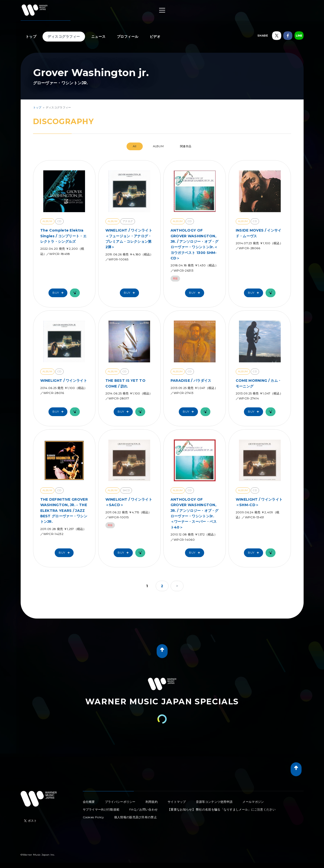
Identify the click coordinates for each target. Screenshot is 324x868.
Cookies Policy (93, 817)
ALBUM (158, 146)
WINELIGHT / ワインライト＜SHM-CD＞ (259, 502)
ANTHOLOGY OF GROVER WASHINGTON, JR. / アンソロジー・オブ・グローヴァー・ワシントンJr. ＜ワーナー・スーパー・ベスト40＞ (195, 513)
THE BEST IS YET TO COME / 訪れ (125, 383)
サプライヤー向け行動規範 (101, 809)
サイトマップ (177, 802)
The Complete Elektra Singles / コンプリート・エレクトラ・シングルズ (63, 236)
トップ (31, 37)
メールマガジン (253, 802)
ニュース (98, 37)
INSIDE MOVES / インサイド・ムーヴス (259, 233)
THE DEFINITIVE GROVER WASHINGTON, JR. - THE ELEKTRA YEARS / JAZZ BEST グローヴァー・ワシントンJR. (64, 511)
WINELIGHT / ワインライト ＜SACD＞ (129, 502)
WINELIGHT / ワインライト (64, 381)
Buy (59, 293)
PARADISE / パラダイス (191, 381)
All (135, 146)
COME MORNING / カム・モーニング (258, 383)
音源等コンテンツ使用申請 (214, 802)
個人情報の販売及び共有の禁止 (136, 817)
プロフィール (128, 37)
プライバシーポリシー (120, 802)
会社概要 (89, 802)
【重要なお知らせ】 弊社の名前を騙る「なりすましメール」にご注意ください (222, 809)
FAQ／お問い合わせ (143, 809)
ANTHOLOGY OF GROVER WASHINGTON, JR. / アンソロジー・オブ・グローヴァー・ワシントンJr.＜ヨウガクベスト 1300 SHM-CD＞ (195, 244)
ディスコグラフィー (64, 37)
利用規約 (152, 802)
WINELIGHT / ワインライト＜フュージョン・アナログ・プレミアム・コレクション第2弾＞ (129, 239)
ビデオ (155, 37)
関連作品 (186, 146)
